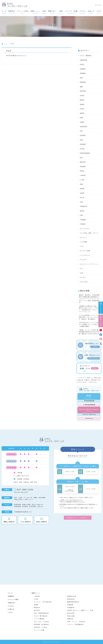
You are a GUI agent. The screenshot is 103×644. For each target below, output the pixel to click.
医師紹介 (12, 12)
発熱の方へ (52, 12)
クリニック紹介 (23, 12)
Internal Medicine (89, 414)
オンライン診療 (72, 12)
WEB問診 (101, 321)
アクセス (83, 12)
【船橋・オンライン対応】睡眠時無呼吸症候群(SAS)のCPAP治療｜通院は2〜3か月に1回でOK (89, 332)
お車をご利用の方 (42, 522)
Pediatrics (89, 418)
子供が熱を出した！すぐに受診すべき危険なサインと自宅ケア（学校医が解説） (89, 324)
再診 (61, 12)
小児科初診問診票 (89, 405)
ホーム (4, 12)
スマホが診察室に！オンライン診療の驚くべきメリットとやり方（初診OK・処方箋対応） (89, 317)
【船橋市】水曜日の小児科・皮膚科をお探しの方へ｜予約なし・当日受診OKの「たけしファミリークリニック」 (89, 309)
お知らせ (91, 12)
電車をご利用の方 (9, 522)
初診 (44, 12)
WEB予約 (101, 308)
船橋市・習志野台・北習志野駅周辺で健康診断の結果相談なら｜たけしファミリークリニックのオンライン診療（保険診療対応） (89, 299)
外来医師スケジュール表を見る (77, 518)
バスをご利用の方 (25, 522)
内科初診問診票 (89, 401)
